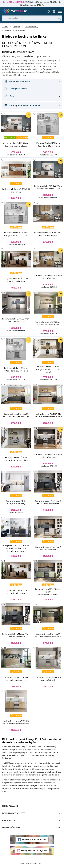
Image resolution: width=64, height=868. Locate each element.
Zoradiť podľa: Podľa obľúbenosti (25, 105)
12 (37, 114)
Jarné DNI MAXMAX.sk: (14, 2)
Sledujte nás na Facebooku (34, 839)
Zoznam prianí (48, 11)
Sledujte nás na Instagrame (34, 850)
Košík (54, 11)
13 (5, 648)
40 (37, 203)
